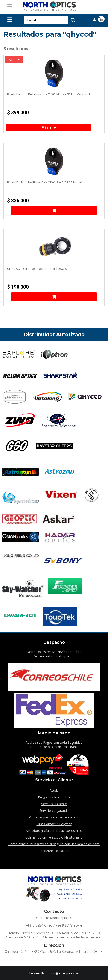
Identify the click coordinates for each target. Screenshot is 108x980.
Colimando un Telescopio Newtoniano (54, 837)
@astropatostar (67, 973)
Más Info (49, 127)
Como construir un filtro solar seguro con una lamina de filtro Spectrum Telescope (54, 847)
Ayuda (54, 790)
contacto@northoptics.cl (54, 918)
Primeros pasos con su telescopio (54, 817)
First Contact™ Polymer (54, 824)
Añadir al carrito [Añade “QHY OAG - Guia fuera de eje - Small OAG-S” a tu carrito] (54, 297)
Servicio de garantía (54, 811)
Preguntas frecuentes (54, 797)
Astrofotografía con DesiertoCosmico (54, 831)
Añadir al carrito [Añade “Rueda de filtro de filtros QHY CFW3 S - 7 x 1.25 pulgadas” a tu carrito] (54, 210)
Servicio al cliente (54, 804)
